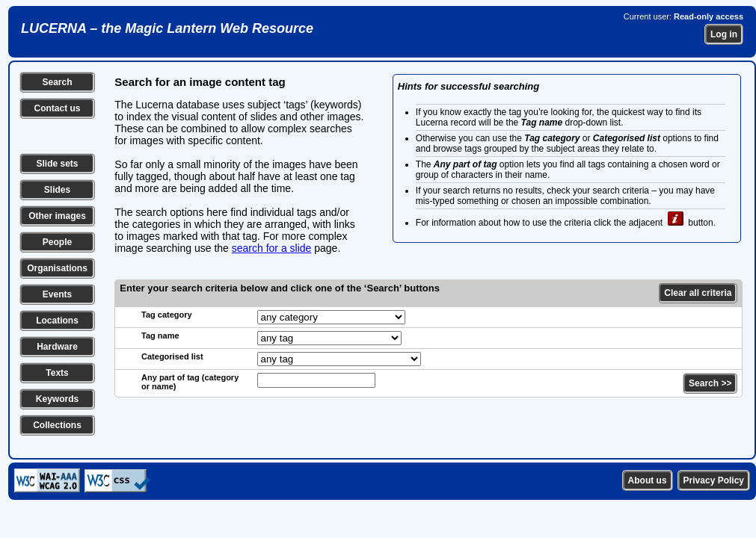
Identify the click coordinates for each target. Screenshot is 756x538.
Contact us (57, 108)
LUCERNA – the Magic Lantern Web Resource (167, 28)
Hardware (57, 347)
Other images (57, 216)
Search (57, 82)
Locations (57, 321)
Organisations (57, 268)
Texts (57, 373)
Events (57, 294)
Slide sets (57, 164)
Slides (57, 190)
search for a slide (272, 248)
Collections (57, 425)
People (57, 242)
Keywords (57, 399)
